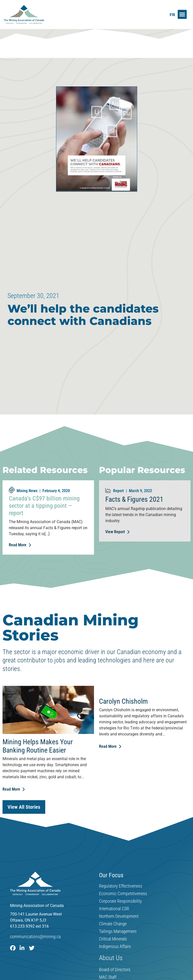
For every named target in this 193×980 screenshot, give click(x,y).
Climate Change (113, 924)
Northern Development (119, 917)
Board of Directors (115, 970)
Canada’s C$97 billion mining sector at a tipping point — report (44, 506)
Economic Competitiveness (123, 894)
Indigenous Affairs (115, 947)
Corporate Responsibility (120, 901)
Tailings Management (118, 932)
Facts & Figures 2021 (134, 499)
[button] (182, 14)
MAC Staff (108, 977)
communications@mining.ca (35, 937)
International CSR (114, 909)
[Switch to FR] (172, 15)
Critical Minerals (113, 939)
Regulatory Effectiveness (121, 886)
